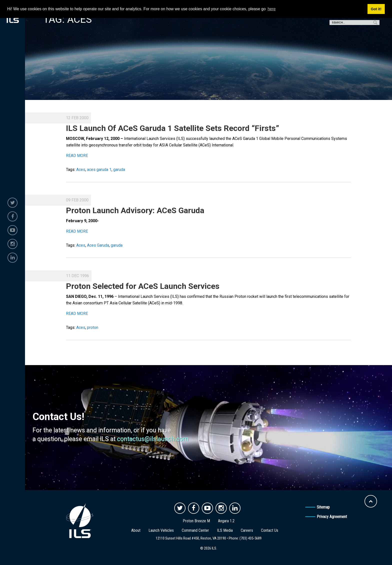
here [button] (271, 9)
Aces (81, 170)
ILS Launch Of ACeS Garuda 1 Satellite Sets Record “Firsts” (173, 128)
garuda (119, 170)
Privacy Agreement (332, 517)
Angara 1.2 (226, 521)
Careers (247, 530)
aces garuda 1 (99, 170)
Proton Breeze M (196, 521)
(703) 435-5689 (250, 538)
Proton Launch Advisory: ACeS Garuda (135, 210)
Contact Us (270, 530)
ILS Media (225, 530)
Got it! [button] (376, 9)
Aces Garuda (98, 245)
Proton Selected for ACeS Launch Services (143, 286)
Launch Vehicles (161, 530)
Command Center (195, 530)
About (136, 530)
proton (93, 327)
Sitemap (323, 507)
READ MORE (77, 156)
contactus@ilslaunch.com (153, 439)
